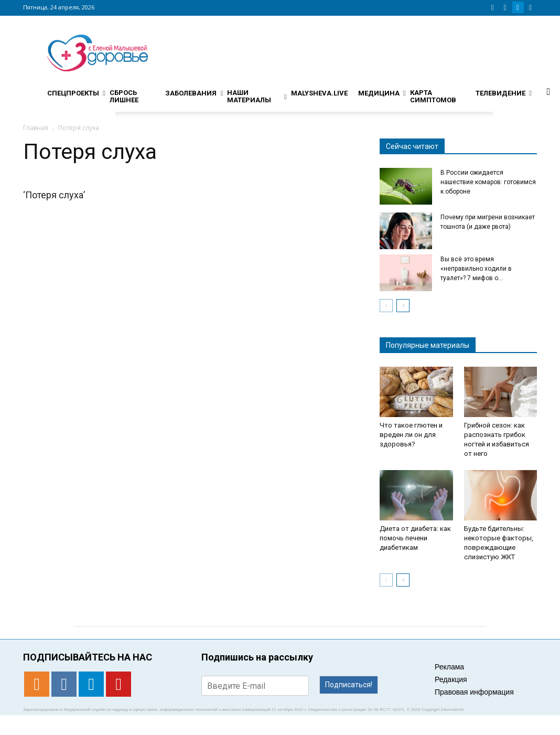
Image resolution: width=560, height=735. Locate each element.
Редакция (451, 679)
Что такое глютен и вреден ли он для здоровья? (411, 435)
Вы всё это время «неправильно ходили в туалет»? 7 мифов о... (476, 269)
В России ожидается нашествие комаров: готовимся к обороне (488, 182)
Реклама (449, 667)
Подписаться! (349, 685)
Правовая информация (474, 692)
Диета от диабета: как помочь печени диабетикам (415, 538)
